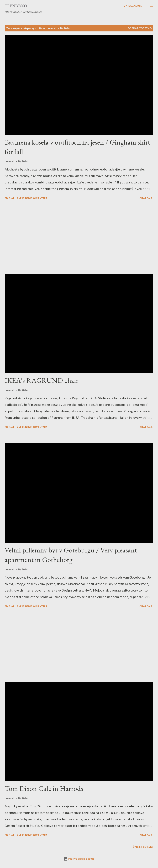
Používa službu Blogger (79, 859)
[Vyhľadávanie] (133, 6)
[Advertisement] (79, 237)
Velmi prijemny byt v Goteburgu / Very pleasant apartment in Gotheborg (71, 555)
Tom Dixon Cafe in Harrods (44, 788)
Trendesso (16, 6)
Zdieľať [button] (9, 198)
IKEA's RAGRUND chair (42, 380)
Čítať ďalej (146, 198)
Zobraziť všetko (140, 28)
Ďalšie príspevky (143, 847)
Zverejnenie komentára (32, 198)
